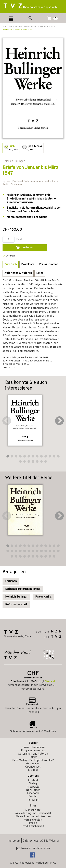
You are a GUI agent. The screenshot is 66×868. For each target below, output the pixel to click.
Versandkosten (33, 820)
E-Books (33, 770)
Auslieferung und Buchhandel (33, 813)
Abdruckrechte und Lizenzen (33, 817)
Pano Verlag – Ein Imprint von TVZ (33, 760)
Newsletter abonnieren (33, 848)
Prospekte (33, 787)
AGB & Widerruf (50, 841)
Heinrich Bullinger (16, 597)
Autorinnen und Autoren (33, 754)
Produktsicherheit (33, 826)
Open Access (33, 767)
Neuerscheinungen (33, 748)
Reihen (33, 757)
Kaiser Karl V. (43, 597)
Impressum (14, 841)
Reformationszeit (16, 605)
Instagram (33, 800)
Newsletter (33, 790)
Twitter (33, 797)
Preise (33, 823)
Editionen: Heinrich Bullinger (23, 589)
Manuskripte (33, 810)
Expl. (19, 240)
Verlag (33, 784)
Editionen (11, 581)
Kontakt (33, 781)
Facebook (33, 793)
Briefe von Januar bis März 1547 (17, 30)
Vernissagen (33, 764)
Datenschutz (30, 841)
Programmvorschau (33, 751)
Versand (50, 682)
